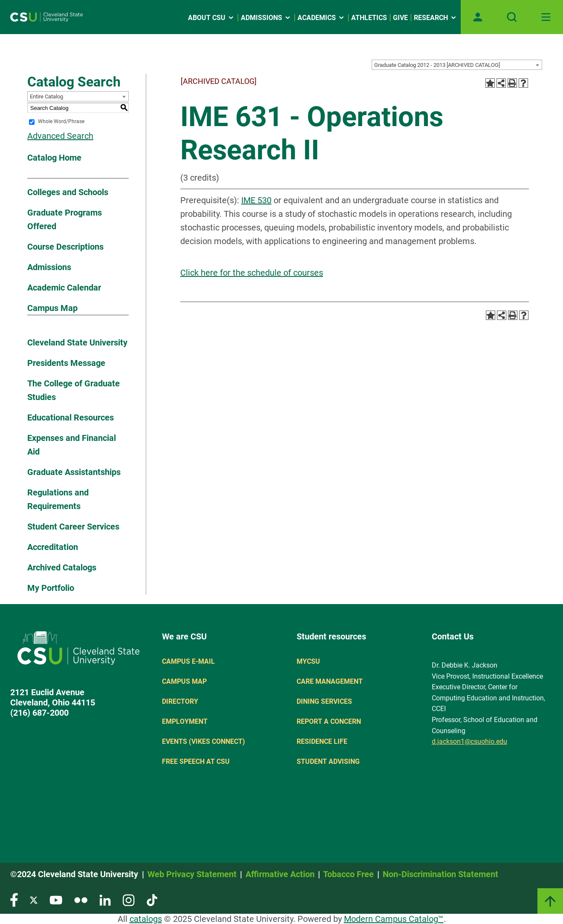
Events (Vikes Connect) (204, 741)
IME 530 (256, 200)
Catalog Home (54, 158)
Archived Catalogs (62, 567)
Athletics (369, 18)
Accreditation (53, 547)
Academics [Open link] (321, 18)
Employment (185, 721)
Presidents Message (66, 363)
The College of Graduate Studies (74, 390)
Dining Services (324, 701)
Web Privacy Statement (192, 874)
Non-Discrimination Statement (440, 874)
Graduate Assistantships (74, 472)
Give (400, 18)
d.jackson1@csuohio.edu (469, 741)
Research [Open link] (436, 18)
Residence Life (322, 741)
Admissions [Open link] (266, 18)
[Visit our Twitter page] (34, 900)
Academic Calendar (64, 288)
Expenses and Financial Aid (72, 445)
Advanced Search (60, 136)
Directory (180, 701)
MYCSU (308, 661)
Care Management (330, 681)
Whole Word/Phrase (61, 122)
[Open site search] (512, 17)
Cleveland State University (77, 343)
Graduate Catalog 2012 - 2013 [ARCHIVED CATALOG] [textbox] (437, 65)
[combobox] (457, 65)
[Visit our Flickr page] (81, 900)
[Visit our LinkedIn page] (105, 900)
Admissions (49, 267)
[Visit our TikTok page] (152, 900)
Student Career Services (73, 527)
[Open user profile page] (478, 17)
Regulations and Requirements (58, 499)
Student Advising (328, 761)
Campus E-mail (188, 661)
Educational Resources (71, 417)
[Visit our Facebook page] (14, 900)
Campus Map (52, 308)
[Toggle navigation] (546, 17)
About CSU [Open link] (211, 18)
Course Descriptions (65, 247)
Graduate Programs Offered (65, 219)
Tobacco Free (348, 874)
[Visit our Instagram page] (129, 900)
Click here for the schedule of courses (252, 273)
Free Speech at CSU (196, 761)
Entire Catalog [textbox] (46, 96)
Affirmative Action (280, 874)
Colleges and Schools (68, 192)
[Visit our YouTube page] (56, 900)
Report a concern (329, 721)
